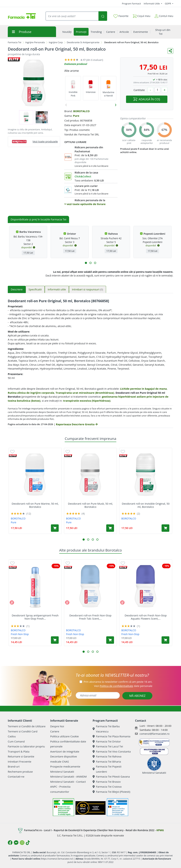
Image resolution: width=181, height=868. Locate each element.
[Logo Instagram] (22, 843)
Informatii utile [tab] (57, 289)
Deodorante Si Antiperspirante (83, 42)
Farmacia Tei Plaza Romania (111, 736)
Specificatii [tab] (35, 289)
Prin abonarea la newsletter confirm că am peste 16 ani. (118, 682)
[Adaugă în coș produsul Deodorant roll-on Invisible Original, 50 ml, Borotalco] (165, 528)
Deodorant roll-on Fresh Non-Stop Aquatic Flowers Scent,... (146, 617)
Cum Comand (16, 741)
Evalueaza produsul (76, 64)
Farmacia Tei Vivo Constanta (112, 751)
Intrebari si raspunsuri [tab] (87, 289)
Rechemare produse (20, 772)
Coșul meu (142, 15)
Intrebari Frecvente (20, 762)
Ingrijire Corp (56, 42)
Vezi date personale (123, 686)
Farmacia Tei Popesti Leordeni (107, 769)
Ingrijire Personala (35, 42)
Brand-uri (14, 766)
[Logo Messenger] (16, 843)
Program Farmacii (131, 4)
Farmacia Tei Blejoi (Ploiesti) (111, 792)
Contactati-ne (16, 776)
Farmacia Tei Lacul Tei (108, 746)
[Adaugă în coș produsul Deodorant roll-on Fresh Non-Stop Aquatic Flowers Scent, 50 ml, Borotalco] (165, 640)
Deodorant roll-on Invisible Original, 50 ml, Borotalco (146, 505)
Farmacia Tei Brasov (107, 782)
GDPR (168, 4)
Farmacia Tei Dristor (107, 741)
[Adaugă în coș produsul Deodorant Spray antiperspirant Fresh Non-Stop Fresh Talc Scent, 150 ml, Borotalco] (55, 640)
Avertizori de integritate (65, 751)
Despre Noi (57, 726)
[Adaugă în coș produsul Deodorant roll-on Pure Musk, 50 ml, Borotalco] (110, 528)
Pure (76, 116)
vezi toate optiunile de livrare (85, 204)
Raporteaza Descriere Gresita (77, 424)
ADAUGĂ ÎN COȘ (147, 99)
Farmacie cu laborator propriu (26, 746)
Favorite (121, 16)
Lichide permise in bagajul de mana (143, 389)
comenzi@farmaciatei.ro (154, 734)
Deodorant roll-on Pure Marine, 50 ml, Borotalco (35, 505)
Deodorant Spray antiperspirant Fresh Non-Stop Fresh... (35, 617)
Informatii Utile (152, 4)
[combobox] (72, 16)
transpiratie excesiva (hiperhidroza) (87, 401)
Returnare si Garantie (21, 756)
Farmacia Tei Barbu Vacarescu (106, 729)
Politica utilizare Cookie (64, 736)
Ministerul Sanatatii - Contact (68, 782)
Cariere (55, 731)
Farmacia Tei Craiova (107, 787)
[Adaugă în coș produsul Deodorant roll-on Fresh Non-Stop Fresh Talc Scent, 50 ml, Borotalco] (110, 640)
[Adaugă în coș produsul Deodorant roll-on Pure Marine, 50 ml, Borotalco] (55, 528)
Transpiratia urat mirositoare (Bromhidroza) (85, 393)
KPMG (160, 830)
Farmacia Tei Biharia (107, 762)
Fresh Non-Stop (20, 634)
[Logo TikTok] (28, 843)
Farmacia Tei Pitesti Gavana (111, 776)
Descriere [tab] (17, 289)
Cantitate (139, 90)
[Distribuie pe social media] (170, 51)
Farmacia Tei (14, 42)
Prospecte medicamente (65, 766)
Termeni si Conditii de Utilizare (27, 726)
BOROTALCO (81, 111)
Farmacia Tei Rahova (107, 756)
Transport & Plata (19, 751)
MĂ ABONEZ (137, 696)
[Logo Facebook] (10, 843)
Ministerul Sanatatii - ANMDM (68, 776)
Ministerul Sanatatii (62, 772)
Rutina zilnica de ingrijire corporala (31, 393)
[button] (86, 263)
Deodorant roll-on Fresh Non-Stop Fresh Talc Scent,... (90, 617)
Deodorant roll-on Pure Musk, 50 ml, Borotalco (90, 505)
